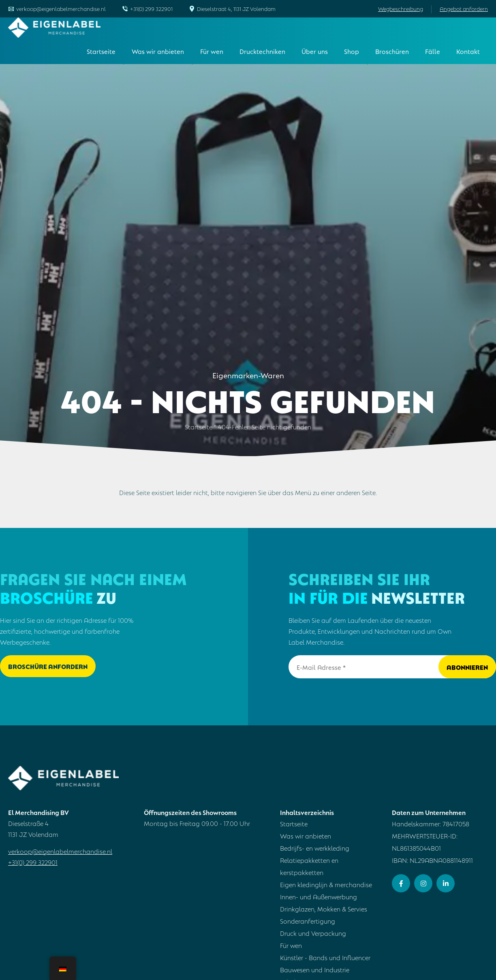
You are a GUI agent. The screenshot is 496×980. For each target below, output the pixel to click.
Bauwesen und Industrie (315, 969)
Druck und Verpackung (313, 933)
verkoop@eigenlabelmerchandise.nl (61, 9)
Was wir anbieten (158, 51)
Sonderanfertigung (308, 921)
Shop (352, 51)
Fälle (433, 51)
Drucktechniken (262, 51)
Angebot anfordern (464, 9)
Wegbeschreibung (401, 9)
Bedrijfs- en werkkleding (315, 848)
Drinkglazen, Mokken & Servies (324, 908)
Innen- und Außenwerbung (319, 896)
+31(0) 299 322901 (151, 9)
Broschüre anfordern (48, 666)
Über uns (315, 51)
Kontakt (468, 51)
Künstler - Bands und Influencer (325, 957)
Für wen (212, 51)
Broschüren (392, 51)
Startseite (101, 51)
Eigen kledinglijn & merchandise (326, 884)
